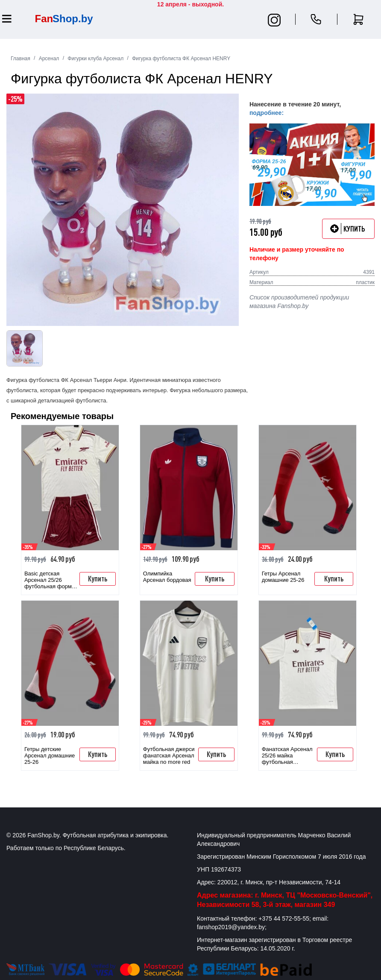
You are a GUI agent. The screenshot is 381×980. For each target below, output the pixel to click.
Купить (98, 578)
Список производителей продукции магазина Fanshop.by (299, 302)
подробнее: (267, 113)
